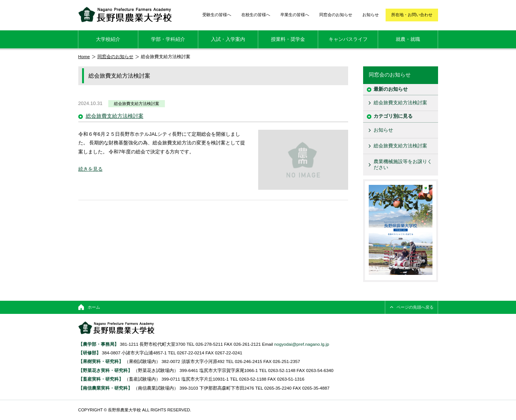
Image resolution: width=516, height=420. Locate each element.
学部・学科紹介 (168, 39)
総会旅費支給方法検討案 (137, 103)
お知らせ (371, 15)
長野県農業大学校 (125, 14)
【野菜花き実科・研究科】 (106, 370)
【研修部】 (90, 353)
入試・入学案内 (228, 39)
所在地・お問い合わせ (412, 15)
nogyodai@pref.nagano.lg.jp (302, 344)
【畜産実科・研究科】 (101, 379)
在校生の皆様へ (256, 15)
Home (84, 56)
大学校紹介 (108, 39)
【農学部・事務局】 (99, 344)
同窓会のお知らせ (336, 15)
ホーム (94, 307)
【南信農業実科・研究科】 (105, 388)
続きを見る (90, 169)
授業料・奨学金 (288, 39)
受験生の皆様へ (217, 15)
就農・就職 (408, 39)
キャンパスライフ (348, 39)
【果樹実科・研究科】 (101, 361)
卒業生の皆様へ (295, 15)
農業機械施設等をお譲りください (403, 165)
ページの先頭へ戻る (415, 307)
